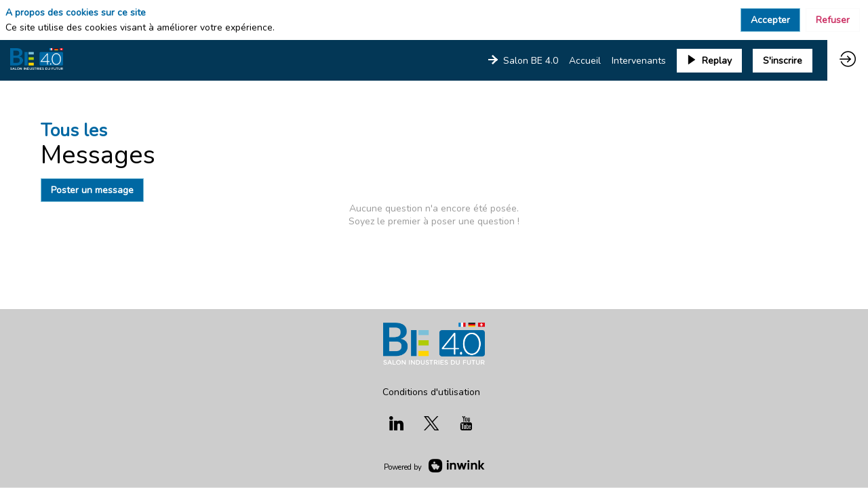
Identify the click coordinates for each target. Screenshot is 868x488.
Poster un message (92, 190)
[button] (709, 61)
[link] (523, 60)
